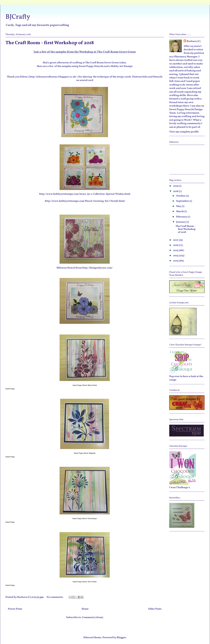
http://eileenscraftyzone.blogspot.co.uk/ (53, 77)
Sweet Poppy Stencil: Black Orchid (85, 385)
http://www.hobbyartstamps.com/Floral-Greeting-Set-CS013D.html (85, 201)
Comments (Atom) (93, 617)
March (180, 211)
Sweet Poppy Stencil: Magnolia (85, 453)
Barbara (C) (194, 41)
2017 (176, 240)
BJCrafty (18, 17)
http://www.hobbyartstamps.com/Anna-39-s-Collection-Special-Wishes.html (85, 194)
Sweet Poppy (10, 389)
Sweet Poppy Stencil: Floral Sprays (85, 519)
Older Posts (155, 609)
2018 (176, 191)
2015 (176, 250)
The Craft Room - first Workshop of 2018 (50, 43)
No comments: (55, 597)
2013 (176, 261)
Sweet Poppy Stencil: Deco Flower (85, 582)
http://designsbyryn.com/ (97, 268)
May (179, 206)
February (182, 217)
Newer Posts (15, 609)
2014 (176, 256)
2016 (176, 245)
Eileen (24, 77)
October (181, 196)
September (183, 201)
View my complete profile (184, 132)
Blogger (121, 638)
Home (85, 609)
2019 (176, 186)
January (181, 222)
